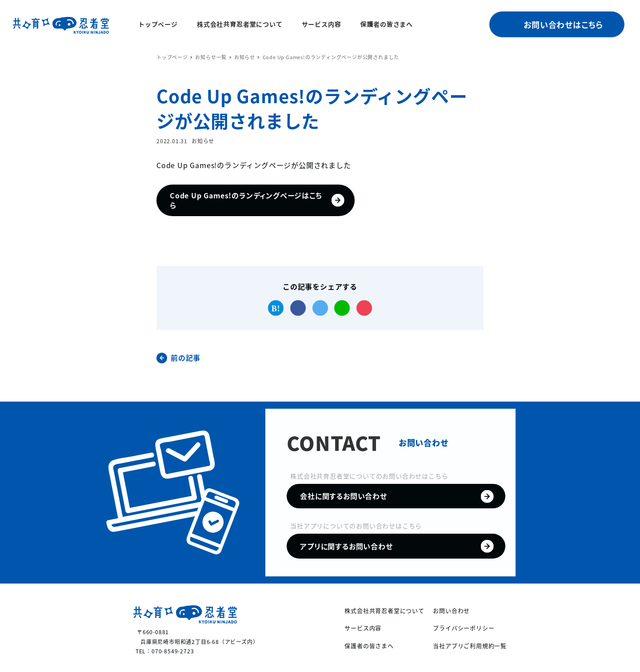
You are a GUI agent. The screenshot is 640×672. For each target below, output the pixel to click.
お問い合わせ (451, 610)
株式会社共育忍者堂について (384, 610)
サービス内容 (363, 628)
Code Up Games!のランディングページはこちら (221, 203)
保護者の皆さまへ (369, 646)
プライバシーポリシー (464, 628)
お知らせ (203, 141)
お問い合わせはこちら (563, 24)
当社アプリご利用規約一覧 (470, 646)
